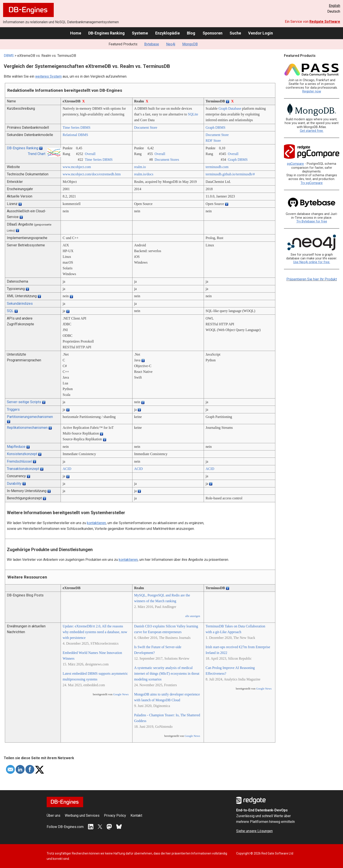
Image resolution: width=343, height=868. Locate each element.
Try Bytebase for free (312, 221)
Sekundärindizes (20, 304)
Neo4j (171, 44)
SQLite (193, 114)
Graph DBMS (216, 127)
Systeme (140, 33)
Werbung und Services (82, 815)
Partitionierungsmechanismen (30, 417)
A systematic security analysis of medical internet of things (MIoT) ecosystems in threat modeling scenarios (167, 674)
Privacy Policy (115, 815)
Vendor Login (261, 33)
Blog (191, 33)
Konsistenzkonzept (22, 454)
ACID (67, 469)
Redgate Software (325, 22)
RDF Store (213, 141)
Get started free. (312, 131)
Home (76, 33)
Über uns (54, 815)
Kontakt (136, 815)
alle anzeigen (193, 616)
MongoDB (190, 44)
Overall (90, 154)
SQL (10, 311)
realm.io (140, 167)
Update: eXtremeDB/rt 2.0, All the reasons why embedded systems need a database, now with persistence (95, 632)
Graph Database (230, 108)
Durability (14, 484)
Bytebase (152, 44)
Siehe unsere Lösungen (254, 831)
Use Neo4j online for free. (312, 262)
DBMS (9, 56)
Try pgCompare (312, 183)
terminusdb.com (217, 167)
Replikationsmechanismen (27, 428)
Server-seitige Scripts (24, 402)
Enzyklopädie (168, 33)
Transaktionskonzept (23, 469)
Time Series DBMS (77, 127)
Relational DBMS (75, 135)
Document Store (146, 127)
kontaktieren (96, 523)
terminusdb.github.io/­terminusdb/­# (230, 174)
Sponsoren (213, 33)
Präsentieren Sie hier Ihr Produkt (312, 279)
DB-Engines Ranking (106, 33)
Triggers (13, 409)
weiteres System (48, 76)
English (334, 6)
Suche (235, 33)
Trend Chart (37, 154)
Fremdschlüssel (19, 461)
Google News (121, 694)
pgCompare (295, 164)
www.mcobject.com (77, 167)
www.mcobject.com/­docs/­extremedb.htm (92, 174)
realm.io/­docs (144, 174)
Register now (312, 91)
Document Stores (167, 160)
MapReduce (16, 447)
